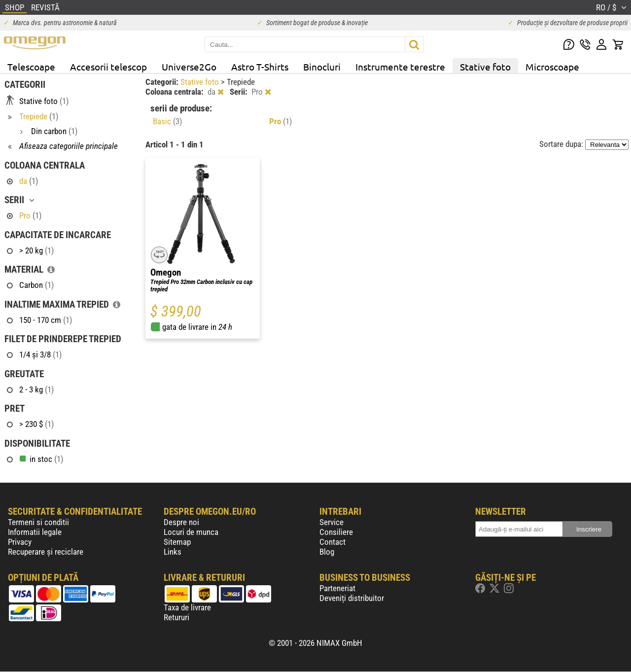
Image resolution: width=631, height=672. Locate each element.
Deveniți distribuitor (352, 598)
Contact (333, 542)
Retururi (176, 617)
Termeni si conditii (38, 522)
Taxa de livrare (187, 607)
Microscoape (552, 67)
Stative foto (485, 67)
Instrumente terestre (400, 67)
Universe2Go (189, 67)
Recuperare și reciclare (46, 552)
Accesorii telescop (108, 67)
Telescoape (31, 67)
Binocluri (322, 67)
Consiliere (336, 532)
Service (332, 522)
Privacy (20, 542)
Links (173, 552)
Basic (167, 121)
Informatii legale (35, 532)
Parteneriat (337, 588)
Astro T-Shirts (260, 67)
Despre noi (181, 522)
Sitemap (177, 542)
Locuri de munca (191, 532)
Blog (327, 552)
